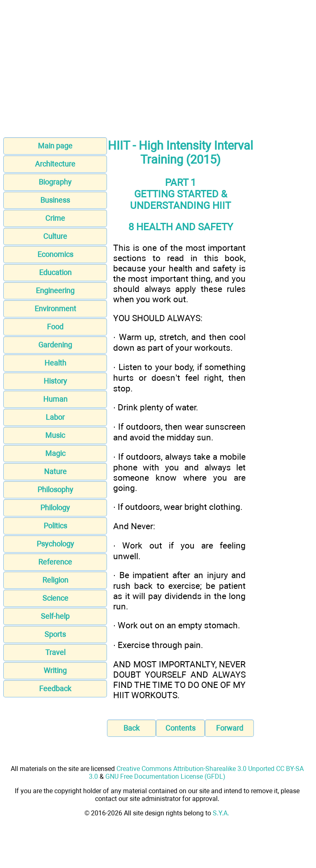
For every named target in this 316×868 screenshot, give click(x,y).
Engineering (55, 290)
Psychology (55, 544)
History (55, 381)
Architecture (55, 164)
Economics (55, 254)
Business (55, 200)
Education (55, 272)
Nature (55, 471)
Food (55, 327)
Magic (55, 453)
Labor (55, 417)
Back (131, 728)
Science (55, 598)
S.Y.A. (221, 813)
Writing (55, 670)
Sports (55, 634)
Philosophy (55, 490)
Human (55, 399)
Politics (55, 526)
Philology (55, 508)
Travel (55, 652)
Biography (55, 182)
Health (55, 363)
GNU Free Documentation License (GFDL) (165, 777)
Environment (55, 309)
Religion (55, 580)
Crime (55, 218)
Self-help (55, 616)
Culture (55, 236)
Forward (230, 728)
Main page (55, 146)
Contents (180, 728)
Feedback (55, 689)
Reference (55, 562)
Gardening (55, 345)
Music (55, 435)
